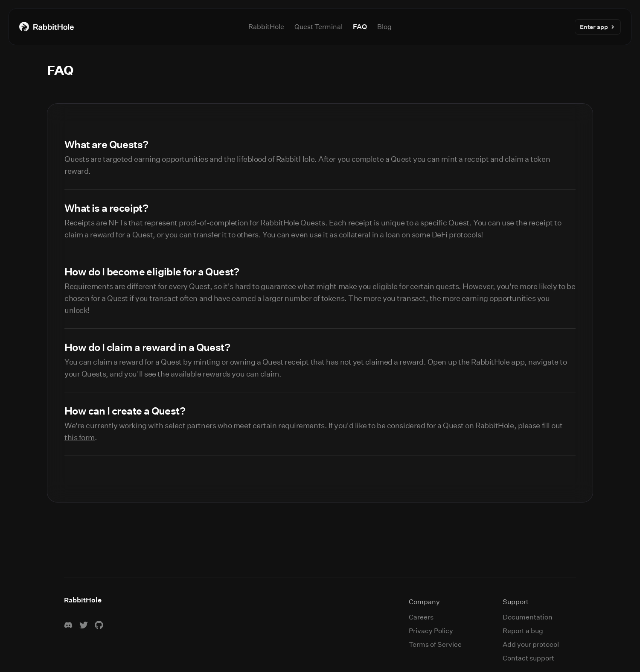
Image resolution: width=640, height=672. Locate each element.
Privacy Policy (431, 631)
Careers (421, 617)
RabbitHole (266, 27)
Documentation (528, 617)
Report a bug (523, 631)
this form (80, 438)
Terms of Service (435, 644)
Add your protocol (531, 644)
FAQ (360, 27)
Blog (384, 27)
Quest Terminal (319, 27)
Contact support (528, 658)
